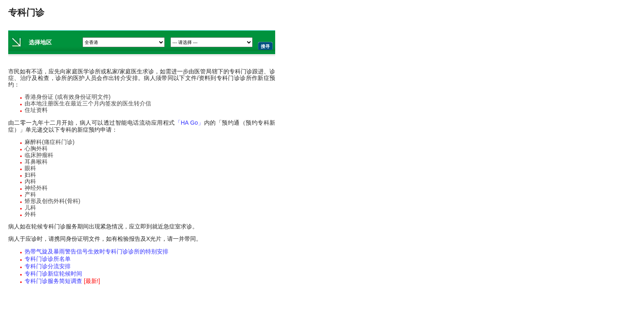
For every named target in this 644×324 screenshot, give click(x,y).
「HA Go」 (190, 123)
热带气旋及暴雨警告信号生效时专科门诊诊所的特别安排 (97, 251)
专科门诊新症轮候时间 (53, 274)
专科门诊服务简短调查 (62, 281)
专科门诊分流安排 (48, 266)
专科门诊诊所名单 (48, 259)
